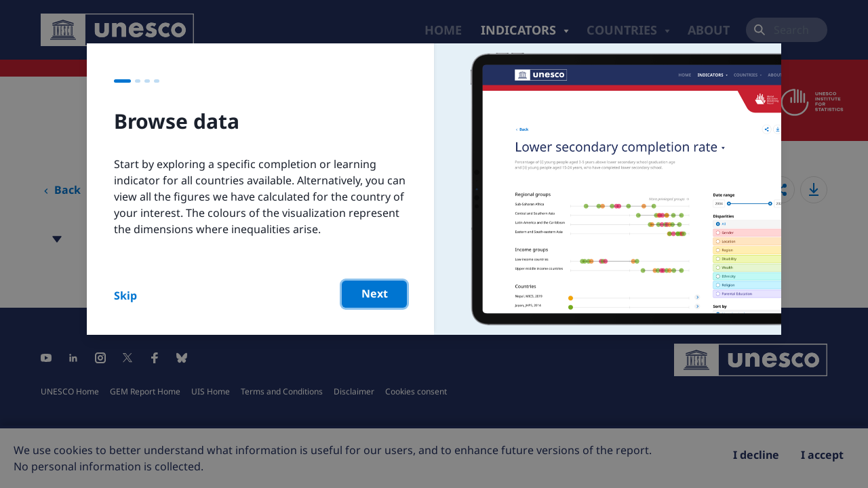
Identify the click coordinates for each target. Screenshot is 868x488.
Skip (125, 296)
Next (375, 293)
